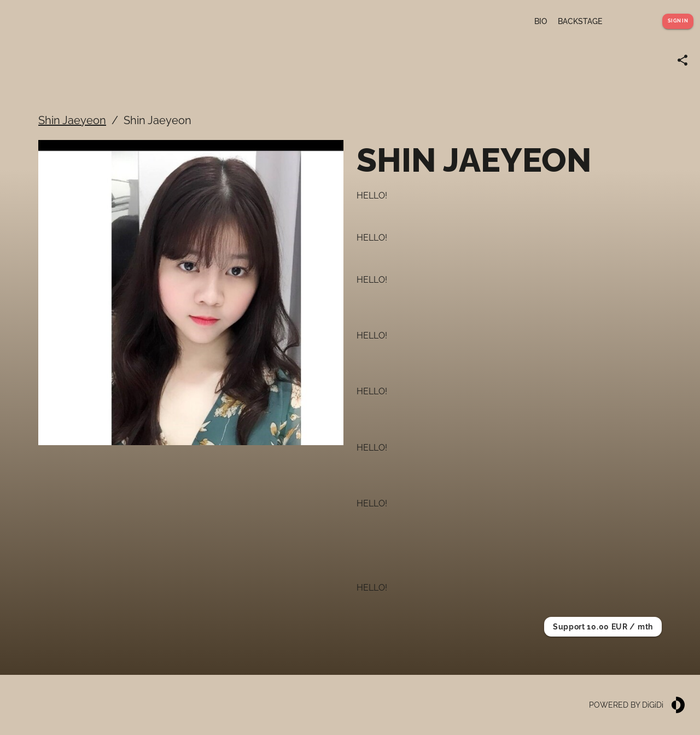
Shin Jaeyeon (72, 120)
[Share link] (682, 60)
